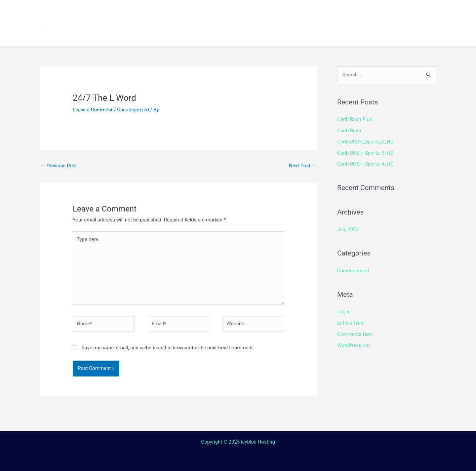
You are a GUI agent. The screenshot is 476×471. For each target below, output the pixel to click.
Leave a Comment (93, 110)
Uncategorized (133, 110)
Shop (341, 12)
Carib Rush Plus (355, 119)
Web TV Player (322, 35)
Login (279, 35)
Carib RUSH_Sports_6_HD (365, 142)
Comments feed (355, 334)
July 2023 (348, 229)
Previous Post (59, 166)
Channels (187, 12)
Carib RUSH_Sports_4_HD (365, 164)
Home (152, 12)
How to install (235, 12)
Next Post (303, 166)
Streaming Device (295, 12)
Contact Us (243, 35)
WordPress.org (354, 345)
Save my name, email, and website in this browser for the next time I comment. (168, 348)
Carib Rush (349, 131)
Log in (344, 312)
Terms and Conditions (176, 35)
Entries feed (350, 323)
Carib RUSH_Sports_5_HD (365, 153)
